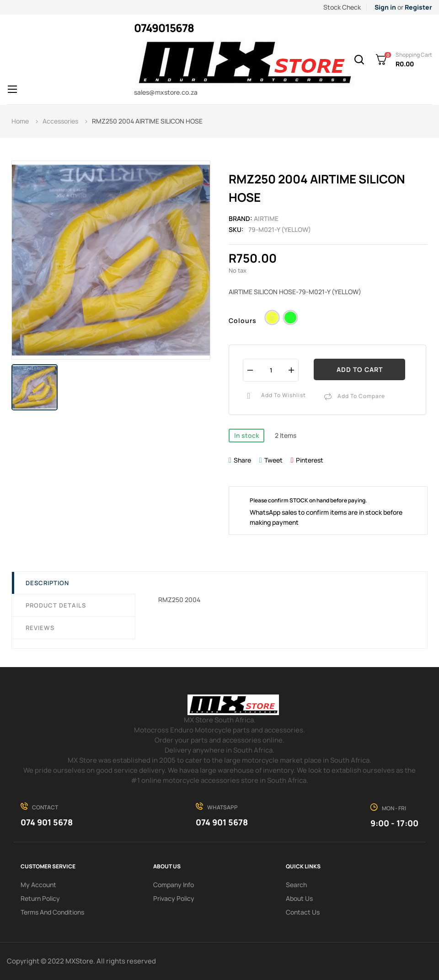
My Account (38, 885)
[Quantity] (271, 370)
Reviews (40, 628)
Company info (174, 885)
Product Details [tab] (56, 605)
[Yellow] (272, 319)
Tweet (273, 460)
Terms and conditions (52, 912)
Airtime (266, 218)
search (296, 885)
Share (242, 460)
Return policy (40, 898)
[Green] (290, 319)
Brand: (241, 218)
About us (299, 898)
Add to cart (360, 369)
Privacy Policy (174, 898)
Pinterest (310, 460)
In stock (246, 435)
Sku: (236, 229)
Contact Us (303, 912)
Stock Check (342, 7)
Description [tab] (47, 583)
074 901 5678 (47, 822)
